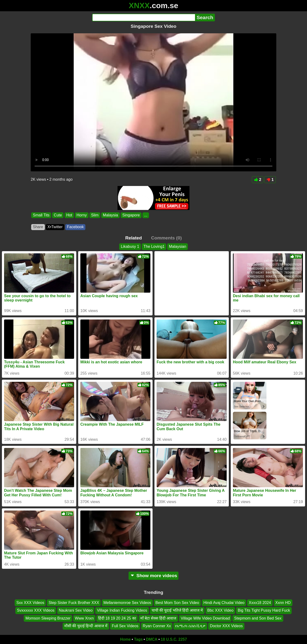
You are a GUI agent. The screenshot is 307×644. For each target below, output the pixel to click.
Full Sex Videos (125, 626)
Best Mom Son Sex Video (177, 603)
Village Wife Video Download (205, 618)
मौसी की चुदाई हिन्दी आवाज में (86, 626)
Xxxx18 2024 (260, 603)
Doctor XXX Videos (226, 626)
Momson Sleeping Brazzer (48, 618)
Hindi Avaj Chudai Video (224, 603)
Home (125, 639)
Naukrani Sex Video (76, 610)
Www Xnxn (84, 618)
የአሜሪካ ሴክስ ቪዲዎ (190, 626)
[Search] (144, 17)
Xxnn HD (283, 603)
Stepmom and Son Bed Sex (258, 618)
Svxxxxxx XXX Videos (36, 610)
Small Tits (41, 215)
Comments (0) (166, 238)
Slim (95, 215)
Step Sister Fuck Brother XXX (74, 603)
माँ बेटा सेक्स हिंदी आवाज (158, 618)
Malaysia (110, 215)
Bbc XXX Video (220, 610)
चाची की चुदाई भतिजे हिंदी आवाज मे (177, 610)
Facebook (75, 227)
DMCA (152, 639)
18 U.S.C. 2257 (174, 639)
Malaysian (177, 247)
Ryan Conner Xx (157, 626)
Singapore (131, 215)
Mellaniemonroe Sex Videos (127, 603)
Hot (69, 215)
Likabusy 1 (130, 247)
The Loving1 (154, 247)
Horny (82, 215)
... (146, 215)
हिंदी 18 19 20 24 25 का (117, 618)
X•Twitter (55, 227)
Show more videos (154, 576)
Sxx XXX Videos (30, 603)
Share (38, 227)
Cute (58, 215)
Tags (138, 639)
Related (133, 238)
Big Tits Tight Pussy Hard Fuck (264, 610)
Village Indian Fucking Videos (122, 610)
